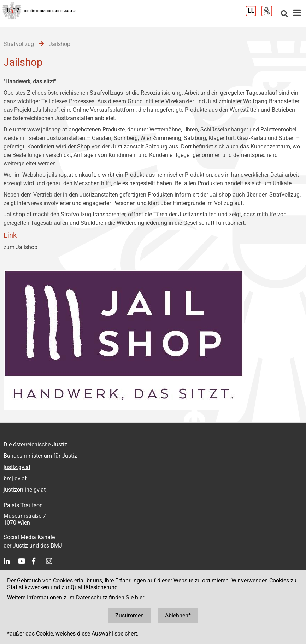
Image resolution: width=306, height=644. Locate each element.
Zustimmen (130, 616)
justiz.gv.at (17, 467)
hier (139, 598)
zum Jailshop (20, 247)
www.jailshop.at (47, 130)
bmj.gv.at (15, 478)
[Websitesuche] (284, 14)
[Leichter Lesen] (254, 14)
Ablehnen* (178, 616)
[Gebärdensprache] (269, 14)
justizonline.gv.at (25, 490)
